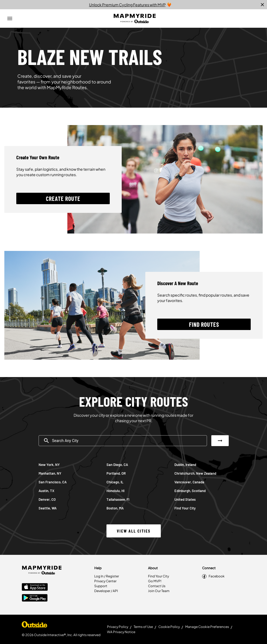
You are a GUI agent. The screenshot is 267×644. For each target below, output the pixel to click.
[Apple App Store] (35, 587)
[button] (63, 198)
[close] (262, 5)
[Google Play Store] (35, 598)
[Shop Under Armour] (34, 626)
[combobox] (123, 441)
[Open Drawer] (10, 18)
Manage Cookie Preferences (207, 627)
